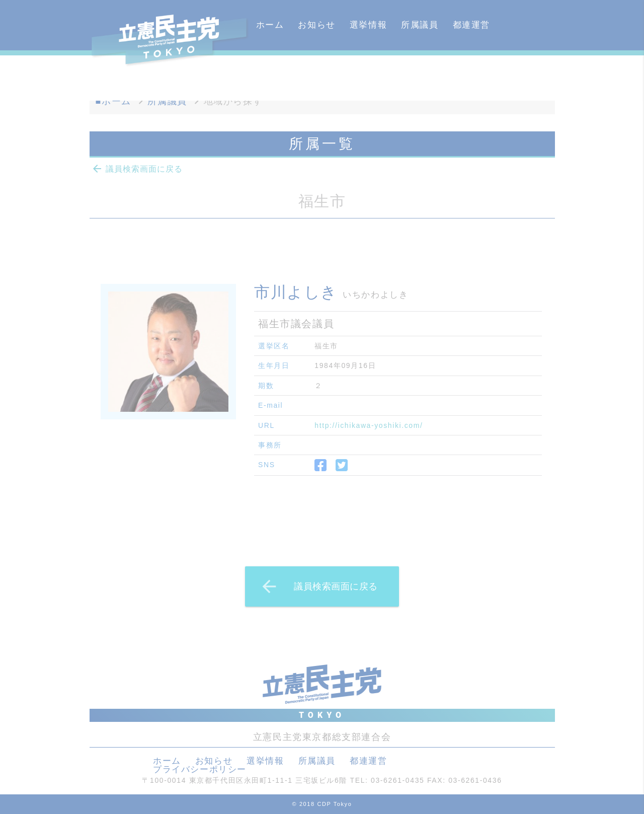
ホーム (270, 25)
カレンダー (279, 75)
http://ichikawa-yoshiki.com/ (369, 425)
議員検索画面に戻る (137, 169)
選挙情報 (368, 25)
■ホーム (113, 101)
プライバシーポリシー (200, 769)
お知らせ (316, 25)
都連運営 (471, 25)
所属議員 (420, 25)
